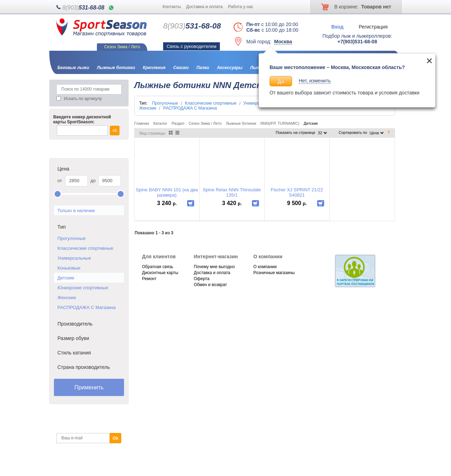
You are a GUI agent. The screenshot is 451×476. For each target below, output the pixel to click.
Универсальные (74, 258)
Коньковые (69, 268)
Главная (142, 123)
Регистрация (373, 26)
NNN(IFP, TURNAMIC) (280, 123)
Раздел (178, 123)
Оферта (202, 279)
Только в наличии (76, 211)
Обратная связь (157, 267)
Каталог (160, 123)
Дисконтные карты (160, 273)
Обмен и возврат (210, 285)
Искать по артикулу (83, 99)
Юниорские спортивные (83, 288)
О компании (265, 267)
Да (281, 81)
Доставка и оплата (204, 7)
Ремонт (149, 279)
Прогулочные (72, 238)
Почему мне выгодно (214, 267)
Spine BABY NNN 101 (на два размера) (167, 192)
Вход (337, 26)
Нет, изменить (315, 81)
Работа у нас (241, 7)
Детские (66, 278)
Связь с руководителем (191, 46)
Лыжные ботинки (241, 123)
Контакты (172, 7)
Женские (67, 298)
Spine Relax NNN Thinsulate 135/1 (232, 192)
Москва (283, 42)
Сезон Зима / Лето (205, 123)
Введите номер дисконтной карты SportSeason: (82, 119)
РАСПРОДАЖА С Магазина (87, 307)
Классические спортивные (85, 248)
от (60, 181)
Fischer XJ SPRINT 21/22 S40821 (297, 192)
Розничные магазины (274, 273)
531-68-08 (83, 8)
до (93, 181)
